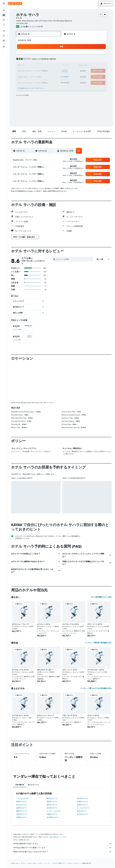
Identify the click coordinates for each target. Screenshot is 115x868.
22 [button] (54, 71)
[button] (4, 3)
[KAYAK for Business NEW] (4, 40)
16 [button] (22, 71)
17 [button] (27, 71)
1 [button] (54, 55)
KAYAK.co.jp (15, 863)
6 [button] (43, 60)
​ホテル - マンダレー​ (74, 863)
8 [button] (54, 60)
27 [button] (43, 76)
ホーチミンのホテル (54, 811)
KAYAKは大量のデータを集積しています (62, 848)
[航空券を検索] (4, 10)
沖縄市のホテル (52, 814)
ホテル (23, 863)
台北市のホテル (52, 808)
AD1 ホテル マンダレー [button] (45, 670)
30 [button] (21, 82)
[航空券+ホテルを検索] (4, 25)
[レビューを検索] (74, 259)
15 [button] (54, 66)
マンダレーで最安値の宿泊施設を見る (98, 643)
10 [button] (27, 66)
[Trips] (4, 47)
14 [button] (48, 66)
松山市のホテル (22, 805)
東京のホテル (82, 811)
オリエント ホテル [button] (44, 624)
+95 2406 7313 (22, 23)
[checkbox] (22, 328)
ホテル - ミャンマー (44, 863)
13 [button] (43, 66)
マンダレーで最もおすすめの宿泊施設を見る (96, 688)
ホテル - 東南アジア (59, 863)
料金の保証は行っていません (58, 837)
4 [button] (32, 60)
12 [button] (38, 66)
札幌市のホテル (22, 817)
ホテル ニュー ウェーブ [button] (20, 624)
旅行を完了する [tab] (33, 785)
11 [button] (32, 66)
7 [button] (48, 60)
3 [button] (27, 60)
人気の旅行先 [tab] (19, 785)
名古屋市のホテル (53, 817)
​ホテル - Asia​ (32, 863)
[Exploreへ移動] (4, 31)
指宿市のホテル (22, 802)
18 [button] (32, 71)
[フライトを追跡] (4, 36)
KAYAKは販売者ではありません (62, 844)
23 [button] (21, 76)
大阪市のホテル (22, 814)
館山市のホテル (83, 798)
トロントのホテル (22, 798)
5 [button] (38, 60)
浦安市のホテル (83, 805)
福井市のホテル (52, 805)
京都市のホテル (83, 802)
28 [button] (48, 76)
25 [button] (32, 76)
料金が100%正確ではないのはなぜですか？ (62, 852)
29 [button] (54, 76)
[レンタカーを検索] (4, 20)
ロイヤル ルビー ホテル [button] (96, 670)
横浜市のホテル (52, 798)
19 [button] (38, 71)
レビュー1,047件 (36, 27)
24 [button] (27, 76)
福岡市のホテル (22, 811)
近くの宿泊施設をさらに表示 (101, 597)
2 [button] (22, 60)
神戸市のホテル (83, 814)
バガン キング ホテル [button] (70, 715)
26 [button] (38, 76)
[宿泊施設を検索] (4, 15)
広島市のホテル (22, 808)
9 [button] (22, 66)
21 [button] (48, 71)
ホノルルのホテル (83, 808)
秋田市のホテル (52, 802)
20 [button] (43, 71)
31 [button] (27, 82)
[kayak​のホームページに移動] (15, 3)
